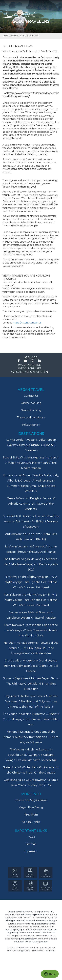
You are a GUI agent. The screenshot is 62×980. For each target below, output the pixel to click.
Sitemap (31, 844)
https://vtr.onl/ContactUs (27, 322)
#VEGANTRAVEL (29, 365)
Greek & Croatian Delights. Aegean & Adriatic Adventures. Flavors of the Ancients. (31, 504)
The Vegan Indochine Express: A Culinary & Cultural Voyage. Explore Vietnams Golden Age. (31, 719)
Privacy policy (31, 425)
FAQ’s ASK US (15, 886)
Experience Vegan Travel (31, 800)
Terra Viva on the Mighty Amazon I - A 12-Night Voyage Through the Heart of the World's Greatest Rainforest (31, 582)
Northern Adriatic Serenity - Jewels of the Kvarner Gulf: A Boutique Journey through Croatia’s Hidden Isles (31, 648)
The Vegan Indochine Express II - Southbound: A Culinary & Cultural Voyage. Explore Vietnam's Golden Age (31, 755)
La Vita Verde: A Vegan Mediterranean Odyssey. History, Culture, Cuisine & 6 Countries (31, 445)
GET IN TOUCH (15, 873)
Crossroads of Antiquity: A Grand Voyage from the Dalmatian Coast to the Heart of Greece (31, 666)
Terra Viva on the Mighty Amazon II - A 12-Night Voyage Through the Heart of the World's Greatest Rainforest (31, 600)
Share (31, 357)
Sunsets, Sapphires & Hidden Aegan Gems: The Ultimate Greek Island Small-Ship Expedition (31, 684)
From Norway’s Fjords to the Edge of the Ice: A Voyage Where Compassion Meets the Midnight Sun (31, 630)
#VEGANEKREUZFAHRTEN (29, 372)
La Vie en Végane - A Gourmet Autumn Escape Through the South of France (31, 549)
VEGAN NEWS (31, 886)
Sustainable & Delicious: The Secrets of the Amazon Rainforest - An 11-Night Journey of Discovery (31, 521)
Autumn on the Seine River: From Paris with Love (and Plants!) (31, 537)
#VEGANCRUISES (29, 368)
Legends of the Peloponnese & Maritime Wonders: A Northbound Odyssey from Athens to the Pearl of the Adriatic (31, 701)
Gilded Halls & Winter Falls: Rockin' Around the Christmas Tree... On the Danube (31, 770)
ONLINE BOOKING (30, 873)
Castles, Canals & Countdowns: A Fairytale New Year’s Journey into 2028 (31, 783)
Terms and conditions (31, 417)
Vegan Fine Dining (31, 807)
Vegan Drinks (31, 822)
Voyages (15, 36)
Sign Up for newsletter (45, 886)
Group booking (31, 410)
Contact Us (31, 396)
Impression (31, 851)
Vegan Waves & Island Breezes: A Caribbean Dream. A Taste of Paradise (31, 615)
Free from (31, 815)
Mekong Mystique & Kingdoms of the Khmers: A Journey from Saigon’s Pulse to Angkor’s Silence (31, 737)
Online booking (31, 403)
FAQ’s (31, 837)
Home (6, 36)
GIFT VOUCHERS (46, 873)
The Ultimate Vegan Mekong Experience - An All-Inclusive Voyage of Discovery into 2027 (31, 564)
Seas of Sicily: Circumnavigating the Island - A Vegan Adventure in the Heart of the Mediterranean (31, 463)
